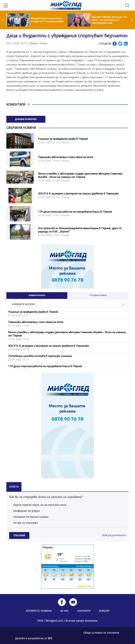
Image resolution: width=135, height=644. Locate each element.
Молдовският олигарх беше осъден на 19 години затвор (47, 20)
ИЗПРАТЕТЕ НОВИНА (39, 611)
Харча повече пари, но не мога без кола (40, 505)
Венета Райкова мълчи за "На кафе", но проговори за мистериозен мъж (109, 20)
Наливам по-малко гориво (31, 517)
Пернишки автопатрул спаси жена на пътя (65, 157)
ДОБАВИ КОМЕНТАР (26, 119)
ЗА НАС (65, 611)
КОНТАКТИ (84, 611)
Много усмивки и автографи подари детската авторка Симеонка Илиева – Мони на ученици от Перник (80, 175)
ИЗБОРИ (104, 611)
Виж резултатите (114, 535)
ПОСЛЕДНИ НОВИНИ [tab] (98, 296)
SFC (50, 638)
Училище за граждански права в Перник (63, 139)
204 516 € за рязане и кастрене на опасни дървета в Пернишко (78, 194)
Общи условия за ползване (101, 633)
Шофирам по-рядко (27, 511)
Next (131, 20)
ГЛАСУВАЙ (19, 535)
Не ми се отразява (26, 523)
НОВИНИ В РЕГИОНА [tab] (37, 296)
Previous (4, 20)
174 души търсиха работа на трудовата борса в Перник (75, 212)
